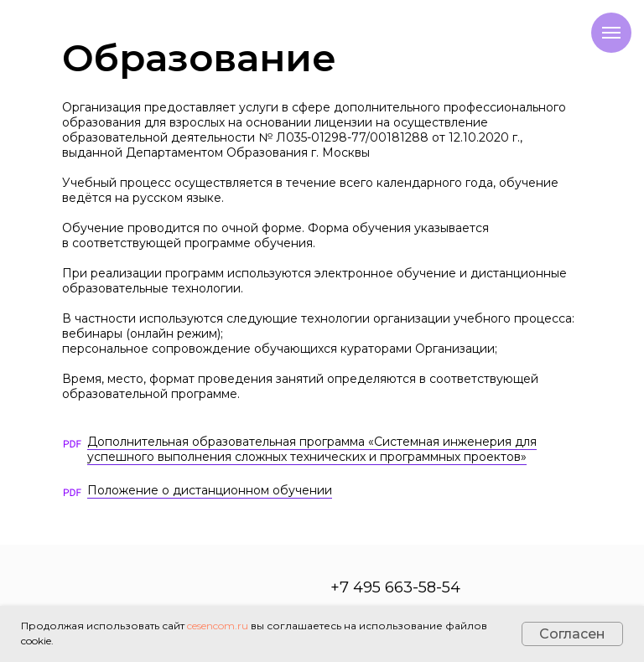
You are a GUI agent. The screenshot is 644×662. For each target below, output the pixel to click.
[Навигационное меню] (611, 33)
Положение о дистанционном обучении (210, 490)
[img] (72, 493)
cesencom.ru (218, 626)
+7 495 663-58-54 (395, 587)
